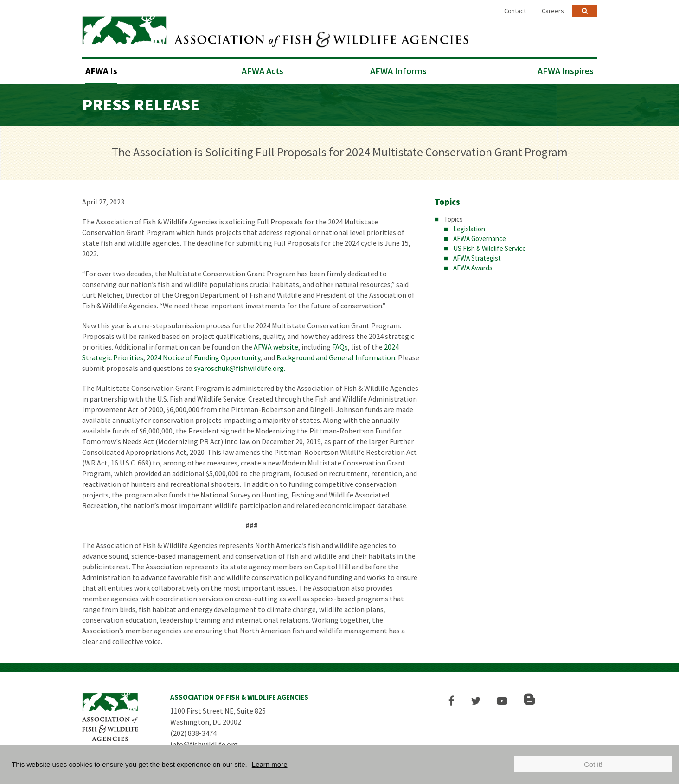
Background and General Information (336, 357)
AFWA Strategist (477, 258)
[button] (452, 701)
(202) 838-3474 (193, 733)
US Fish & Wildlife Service (490, 248)
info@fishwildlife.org (204, 744)
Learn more (270, 764)
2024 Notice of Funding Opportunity (203, 357)
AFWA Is (101, 71)
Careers (553, 11)
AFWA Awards (473, 268)
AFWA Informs (398, 71)
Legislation (469, 229)
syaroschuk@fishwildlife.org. (240, 368)
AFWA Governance (480, 239)
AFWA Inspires (566, 71)
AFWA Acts (263, 71)
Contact (515, 11)
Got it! (593, 764)
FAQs (340, 347)
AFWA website (276, 347)
